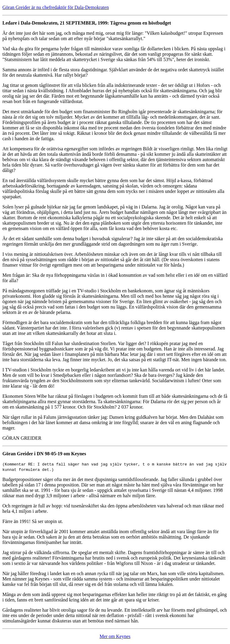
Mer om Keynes (115, 636)
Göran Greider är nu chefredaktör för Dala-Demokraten (56, 7)
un (196, 537)
